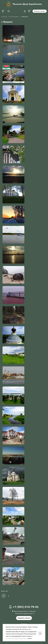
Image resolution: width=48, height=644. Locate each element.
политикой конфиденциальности (17, 638)
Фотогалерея (14, 17)
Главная (4, 17)
